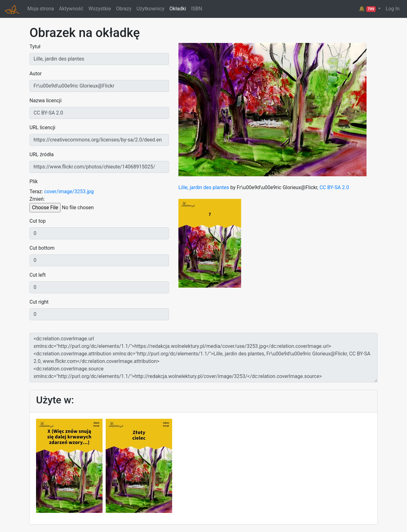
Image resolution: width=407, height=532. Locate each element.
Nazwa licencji (45, 101)
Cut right (39, 302)
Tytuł (35, 47)
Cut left (38, 275)
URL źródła (42, 154)
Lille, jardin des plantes (204, 187)
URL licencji (42, 128)
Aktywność (71, 9)
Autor (36, 74)
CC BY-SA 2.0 (334, 187)
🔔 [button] (368, 9)
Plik (34, 181)
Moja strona (41, 9)
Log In (393, 9)
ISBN (196, 9)
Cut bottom (42, 248)
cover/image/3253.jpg (69, 192)
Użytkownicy (150, 9)
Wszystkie (100, 9)
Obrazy (124, 9)
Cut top (38, 221)
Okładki (178, 9)
